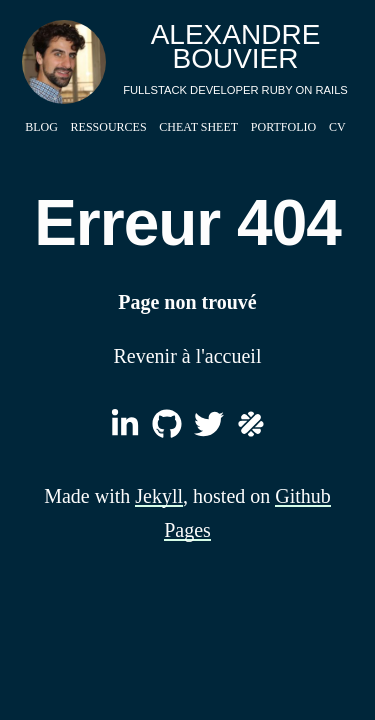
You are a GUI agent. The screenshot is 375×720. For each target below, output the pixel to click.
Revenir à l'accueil (188, 356)
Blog (41, 127)
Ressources (109, 127)
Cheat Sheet (198, 127)
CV (337, 127)
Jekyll (159, 496)
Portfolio (283, 127)
